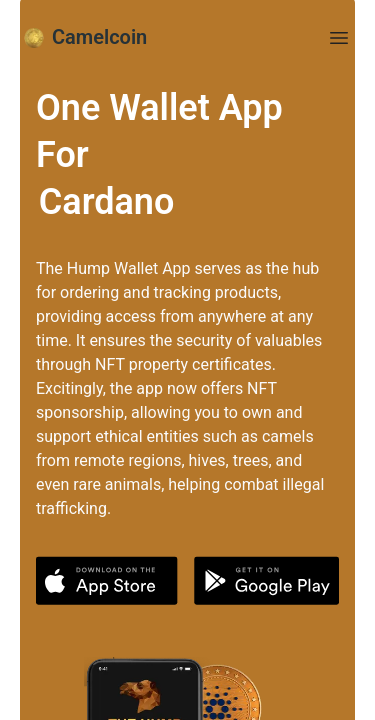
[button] (107, 581)
